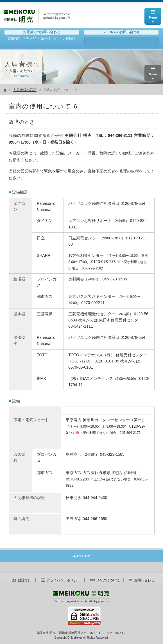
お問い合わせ (121, 42)
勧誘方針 (24, 580)
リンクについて (108, 580)
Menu (153, 13)
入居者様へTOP (25, 90)
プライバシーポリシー (64, 580)
